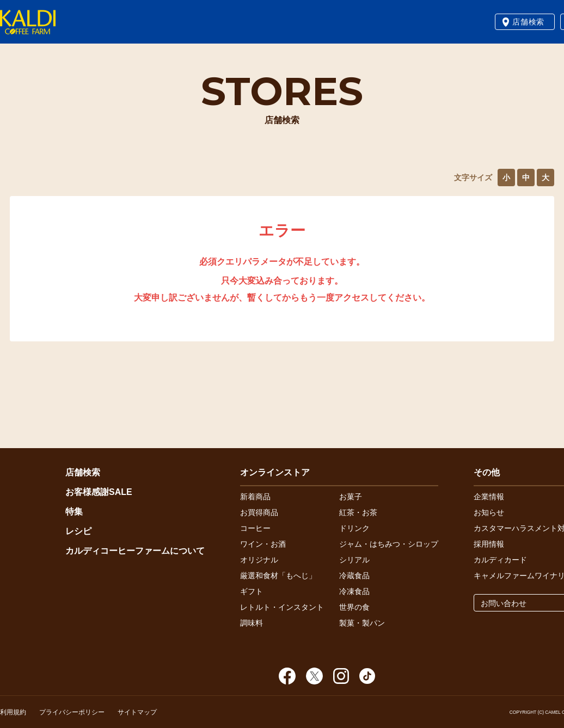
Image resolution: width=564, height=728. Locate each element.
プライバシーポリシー (72, 712)
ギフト (252, 591)
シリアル (354, 560)
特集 (74, 512)
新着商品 (255, 497)
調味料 (252, 623)
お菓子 (351, 497)
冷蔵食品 (354, 576)
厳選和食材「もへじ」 (278, 576)
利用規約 (13, 712)
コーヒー (255, 528)
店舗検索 (528, 22)
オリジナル (259, 560)
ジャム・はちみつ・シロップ (389, 544)
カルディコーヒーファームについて (135, 551)
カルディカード (500, 560)
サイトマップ (137, 712)
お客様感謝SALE (99, 492)
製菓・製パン (362, 623)
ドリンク (354, 528)
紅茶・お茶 (358, 512)
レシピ (78, 531)
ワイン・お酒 (263, 544)
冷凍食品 (354, 591)
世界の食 (354, 607)
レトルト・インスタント (282, 607)
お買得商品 (259, 512)
